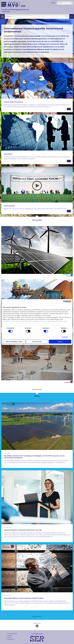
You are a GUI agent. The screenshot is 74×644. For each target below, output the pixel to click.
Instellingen (65, 337)
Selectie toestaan (37, 342)
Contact (53, 3)
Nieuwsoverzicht (37, 616)
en (72, 16)
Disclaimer (11, 639)
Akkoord (60, 342)
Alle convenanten (37, 389)
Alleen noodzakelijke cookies (14, 342)
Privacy (10, 637)
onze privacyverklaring (43, 323)
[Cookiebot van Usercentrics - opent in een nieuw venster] (64, 302)
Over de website (12, 634)
